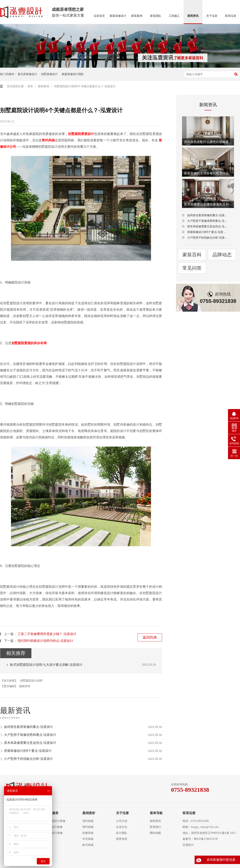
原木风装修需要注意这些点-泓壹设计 (30, 743)
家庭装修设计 (118, 16)
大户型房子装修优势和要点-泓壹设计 (30, 735)
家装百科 (192, 255)
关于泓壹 (212, 16)
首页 (31, 86)
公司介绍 (122, 821)
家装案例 (137, 16)
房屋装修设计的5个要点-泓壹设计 (28, 751)
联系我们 (155, 827)
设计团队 (122, 833)
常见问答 (192, 268)
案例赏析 (89, 813)
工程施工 (174, 16)
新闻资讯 (193, 16)
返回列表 (150, 637)
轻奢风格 (88, 833)
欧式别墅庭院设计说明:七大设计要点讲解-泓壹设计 (46, 665)
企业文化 (122, 827)
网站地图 (155, 833)
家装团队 (156, 16)
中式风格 (88, 839)
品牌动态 (222, 255)
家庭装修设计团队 (73, 74)
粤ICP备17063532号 (206, 839)
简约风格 (88, 827)
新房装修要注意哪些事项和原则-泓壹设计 (208, 204)
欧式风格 (88, 845)
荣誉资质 (122, 839)
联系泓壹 (231, 16)
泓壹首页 (99, 16)
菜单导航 (156, 813)
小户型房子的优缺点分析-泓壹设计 (28, 759)
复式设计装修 (54, 827)
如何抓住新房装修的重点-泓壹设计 (28, 727)
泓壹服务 (52, 813)
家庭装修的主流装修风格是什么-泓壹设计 (208, 173)
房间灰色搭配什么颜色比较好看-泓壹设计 (208, 142)
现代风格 (88, 821)
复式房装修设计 (27, 74)
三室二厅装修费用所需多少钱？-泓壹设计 (47, 634)
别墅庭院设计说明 (31, 681)
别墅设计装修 (54, 833)
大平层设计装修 (56, 821)
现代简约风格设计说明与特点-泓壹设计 (45, 641)
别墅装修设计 (49, 74)
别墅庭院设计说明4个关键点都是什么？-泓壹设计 (85, 86)
